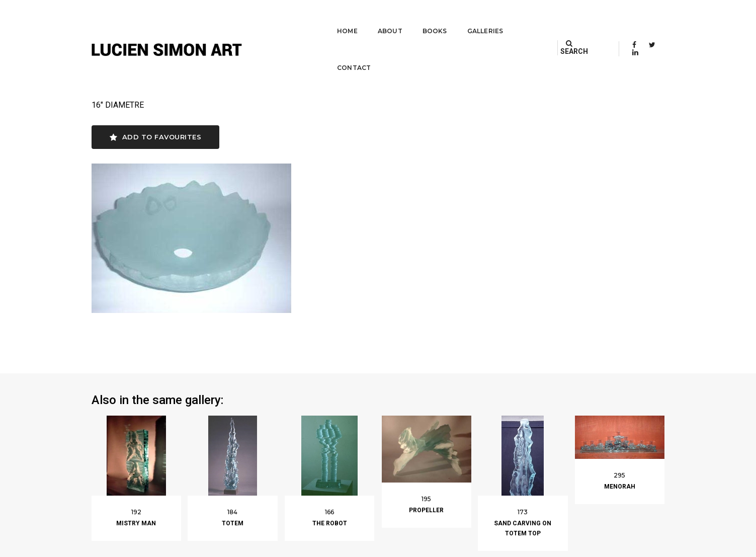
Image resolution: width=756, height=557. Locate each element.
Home (321, 18)
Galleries (459, 18)
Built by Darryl (641, 547)
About (364, 18)
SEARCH (583, 18)
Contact (516, 18)
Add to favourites (156, 138)
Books (409, 18)
